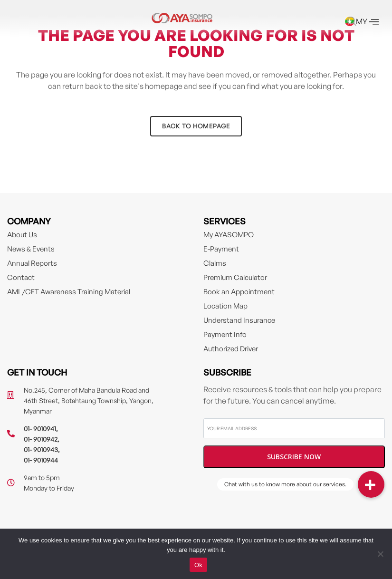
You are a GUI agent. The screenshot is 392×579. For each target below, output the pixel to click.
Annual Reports (32, 263)
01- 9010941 (40, 429)
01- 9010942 (41, 439)
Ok (198, 565)
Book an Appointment (239, 292)
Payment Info (225, 334)
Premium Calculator (235, 277)
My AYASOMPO (229, 235)
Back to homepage (196, 126)
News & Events (31, 249)
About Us (22, 235)
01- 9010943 (41, 449)
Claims (215, 263)
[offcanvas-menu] (374, 22)
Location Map (225, 306)
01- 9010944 (41, 460)
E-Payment (221, 249)
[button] (371, 484)
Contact (21, 277)
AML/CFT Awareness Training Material (69, 292)
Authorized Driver (231, 349)
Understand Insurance (239, 320)
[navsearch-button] (352, 22)
